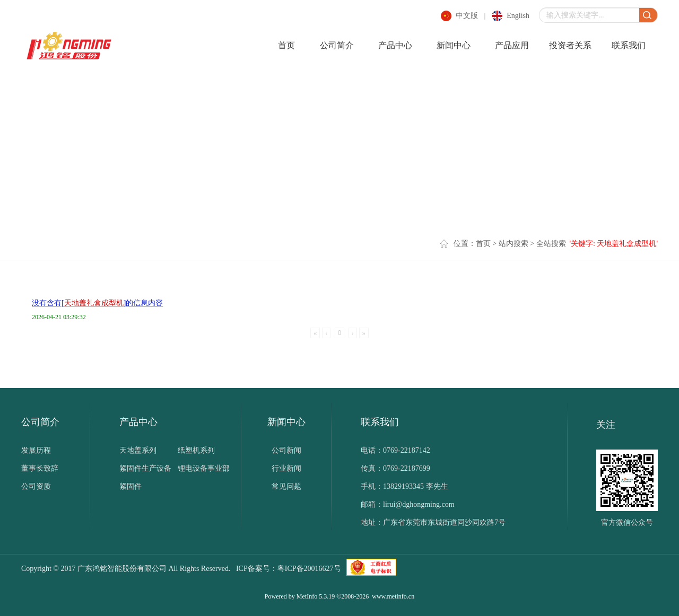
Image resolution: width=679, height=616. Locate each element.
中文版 (467, 16)
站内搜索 (513, 244)
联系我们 (629, 45)
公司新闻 (286, 450)
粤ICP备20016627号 (309, 569)
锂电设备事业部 (204, 468)
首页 (286, 45)
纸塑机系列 (196, 450)
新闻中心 (454, 45)
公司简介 (337, 45)
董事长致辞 (40, 468)
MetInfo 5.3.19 (316, 596)
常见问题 (286, 486)
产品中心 (395, 45)
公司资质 (36, 486)
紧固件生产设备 (145, 468)
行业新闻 (286, 468)
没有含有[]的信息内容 (97, 303)
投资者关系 (570, 45)
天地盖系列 (138, 450)
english (518, 16)
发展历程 (36, 450)
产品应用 (512, 45)
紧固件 (130, 486)
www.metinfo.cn (393, 596)
